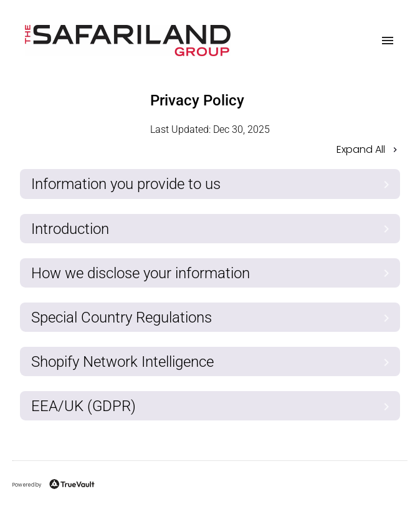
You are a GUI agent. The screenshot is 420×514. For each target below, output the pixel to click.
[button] (210, 151)
